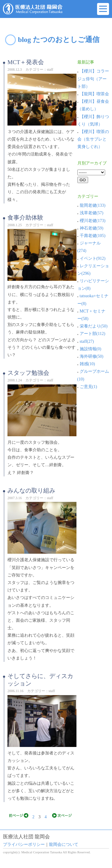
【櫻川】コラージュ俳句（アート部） (93, 79)
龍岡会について (64, 844)
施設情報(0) (89, 349)
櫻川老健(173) (91, 221)
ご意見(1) (87, 387)
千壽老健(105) (91, 236)
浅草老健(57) (90, 213)
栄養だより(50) (92, 326)
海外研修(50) (90, 356)
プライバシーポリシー (24, 844)
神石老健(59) (90, 228)
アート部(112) (91, 334)
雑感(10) (86, 364)
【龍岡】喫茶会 (94, 94)
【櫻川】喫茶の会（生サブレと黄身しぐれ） (93, 139)
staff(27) (86, 341)
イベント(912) (91, 258)
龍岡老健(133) (91, 205)
